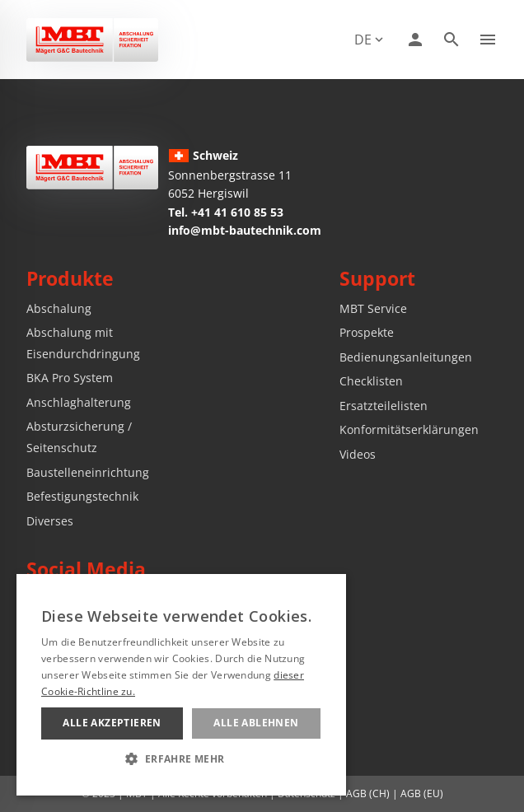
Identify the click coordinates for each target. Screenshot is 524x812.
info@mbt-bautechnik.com (245, 230)
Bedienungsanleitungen (406, 357)
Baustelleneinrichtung (88, 472)
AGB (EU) (422, 793)
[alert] (181, 685)
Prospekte (367, 332)
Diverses (50, 521)
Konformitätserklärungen (409, 429)
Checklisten (371, 381)
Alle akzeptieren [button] (112, 723)
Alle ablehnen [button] (256, 723)
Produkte (70, 278)
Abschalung (59, 308)
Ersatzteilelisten (384, 406)
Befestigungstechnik (82, 496)
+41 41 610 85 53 (237, 212)
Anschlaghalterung (79, 402)
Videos (358, 454)
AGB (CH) (368, 793)
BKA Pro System (70, 378)
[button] (181, 758)
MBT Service (373, 308)
